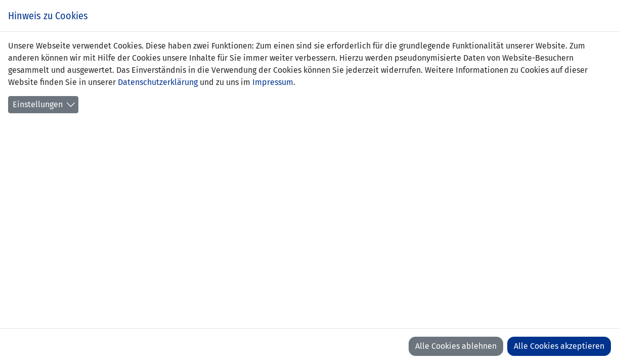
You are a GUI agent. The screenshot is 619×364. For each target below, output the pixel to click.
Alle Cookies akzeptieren (559, 346)
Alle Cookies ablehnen (456, 346)
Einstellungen (38, 104)
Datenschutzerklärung (158, 82)
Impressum (273, 82)
